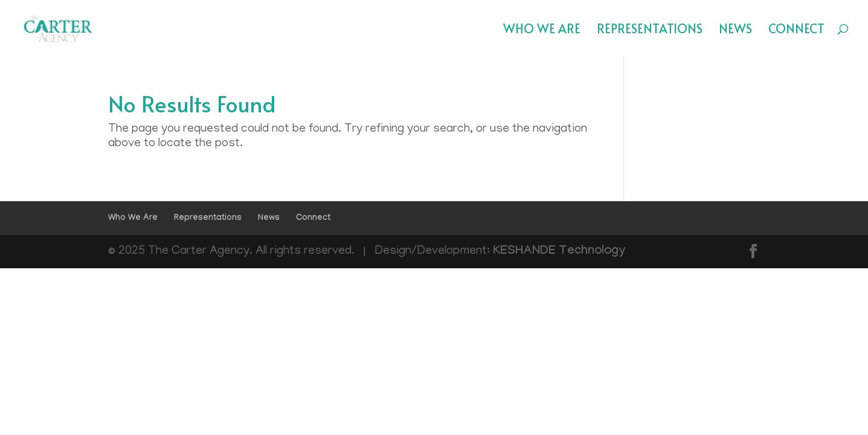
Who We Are (542, 31)
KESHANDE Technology (559, 252)
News (735, 31)
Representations (650, 31)
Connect (796, 31)
